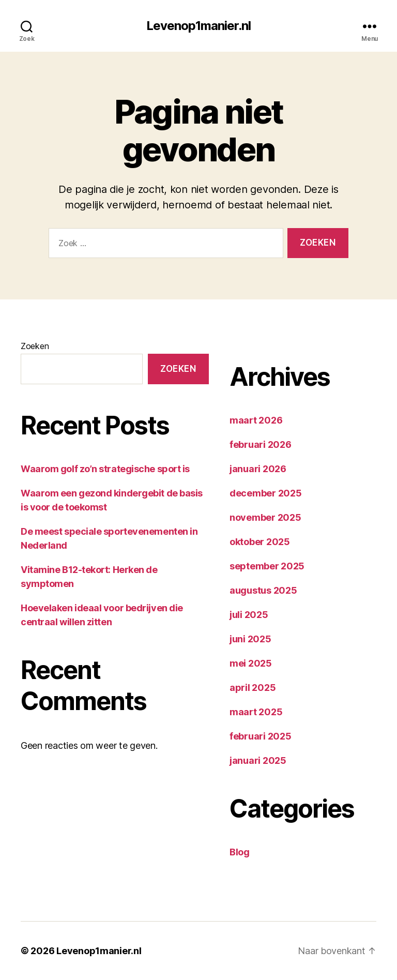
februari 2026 (261, 444)
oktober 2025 (260, 542)
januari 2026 (258, 469)
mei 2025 (251, 663)
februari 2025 (261, 736)
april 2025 (253, 688)
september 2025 (267, 566)
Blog (240, 852)
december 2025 (266, 493)
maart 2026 (256, 420)
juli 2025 (249, 615)
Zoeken (35, 346)
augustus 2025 (263, 590)
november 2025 (265, 517)
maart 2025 (256, 712)
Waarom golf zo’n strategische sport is (105, 469)
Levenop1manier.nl (198, 26)
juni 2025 (250, 639)
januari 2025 (258, 760)
